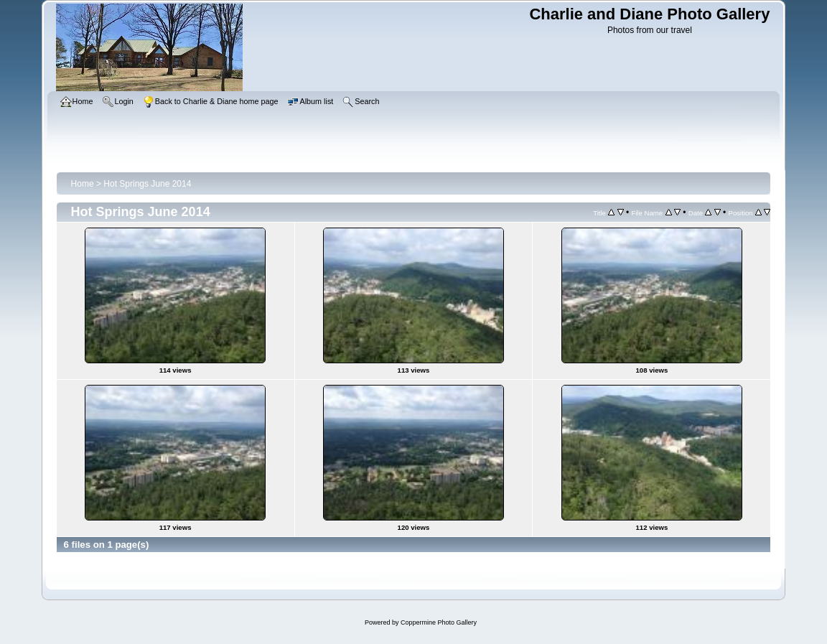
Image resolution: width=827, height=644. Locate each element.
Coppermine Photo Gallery (439, 622)
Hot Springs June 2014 (147, 184)
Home (83, 184)
